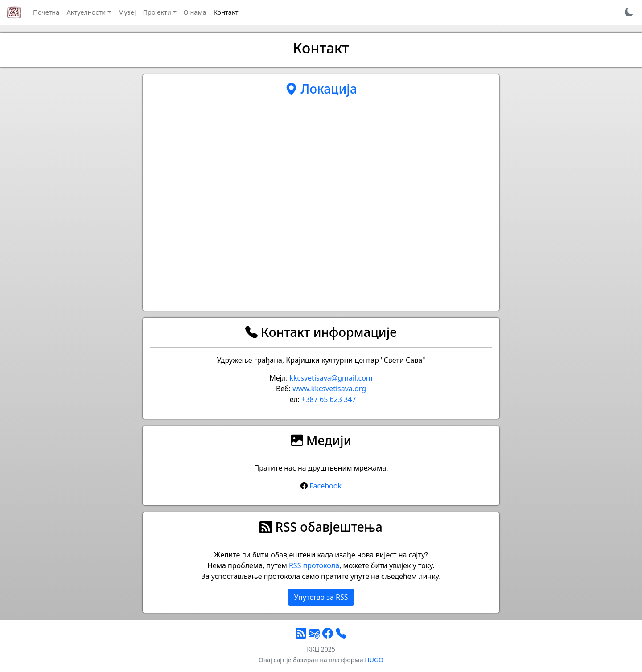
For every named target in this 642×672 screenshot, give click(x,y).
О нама (195, 12)
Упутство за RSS (321, 597)
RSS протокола (314, 565)
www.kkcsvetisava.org (329, 389)
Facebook (325, 486)
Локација (321, 89)
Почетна (46, 12)
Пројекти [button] (157, 12)
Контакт (226, 12)
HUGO (374, 660)
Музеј (127, 12)
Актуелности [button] (86, 12)
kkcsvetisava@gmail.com (331, 378)
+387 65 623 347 (329, 399)
